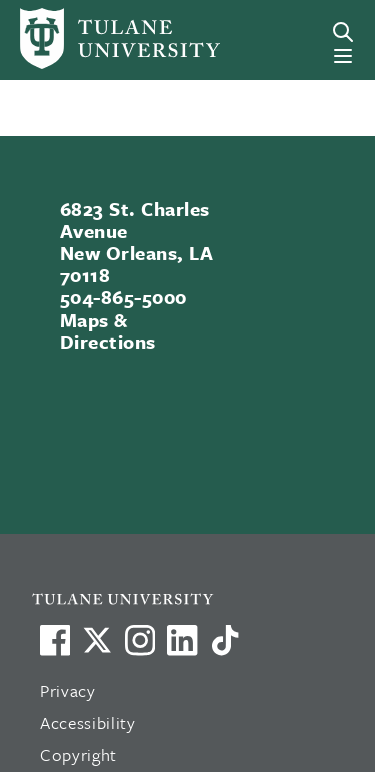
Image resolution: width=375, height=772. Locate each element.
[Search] (343, 32)
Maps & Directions (108, 330)
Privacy (68, 690)
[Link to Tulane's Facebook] (140, 640)
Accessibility (88, 722)
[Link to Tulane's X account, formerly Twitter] (97, 640)
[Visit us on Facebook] (55, 640)
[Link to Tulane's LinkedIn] (182, 640)
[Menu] (343, 56)
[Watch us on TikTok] (225, 640)
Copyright (78, 754)
